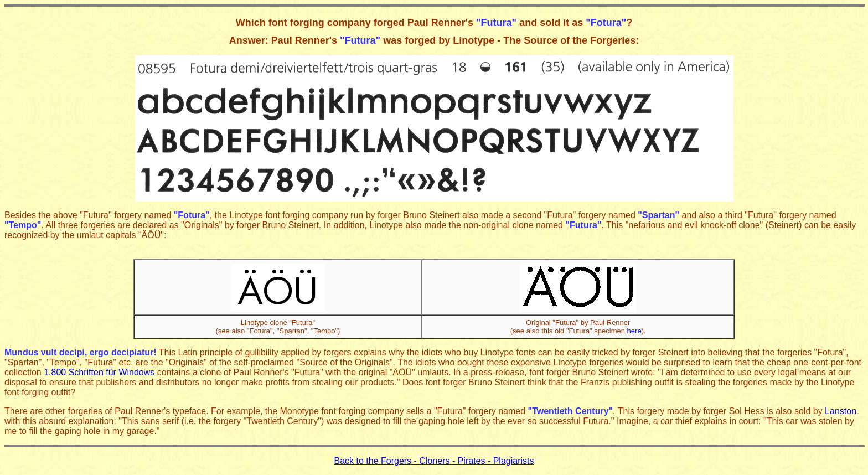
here (634, 331)
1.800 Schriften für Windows (99, 372)
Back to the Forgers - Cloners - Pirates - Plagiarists (434, 461)
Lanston (841, 411)
